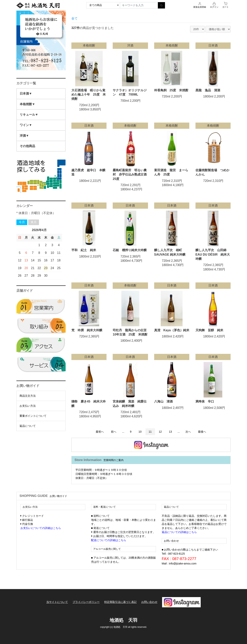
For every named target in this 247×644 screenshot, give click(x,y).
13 (170, 432)
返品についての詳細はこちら (179, 532)
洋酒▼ (24, 136)
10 (140, 432)
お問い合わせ (149, 602)
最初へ (100, 432)
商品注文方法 (28, 396)
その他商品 (27, 146)
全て (74, 18)
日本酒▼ (26, 94)
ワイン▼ (26, 125)
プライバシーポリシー (86, 602)
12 (160, 432)
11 (150, 432)
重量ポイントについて (33, 416)
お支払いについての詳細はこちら (41, 528)
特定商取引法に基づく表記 (120, 602)
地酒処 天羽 (123, 620)
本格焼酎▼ (27, 104)
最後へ (202, 432)
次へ (188, 432)
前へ (114, 432)
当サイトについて (57, 602)
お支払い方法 (28, 406)
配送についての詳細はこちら (109, 540)
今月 (22, 222)
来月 (34, 222)
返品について (28, 426)
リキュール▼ (29, 115)
